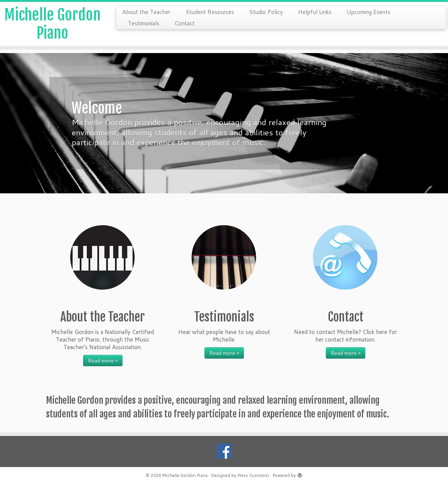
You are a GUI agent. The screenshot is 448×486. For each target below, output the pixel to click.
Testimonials (144, 23)
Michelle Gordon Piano (52, 24)
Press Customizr (253, 475)
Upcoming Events (369, 12)
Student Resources (210, 12)
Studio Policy (266, 12)
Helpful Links (315, 12)
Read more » (103, 361)
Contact (185, 23)
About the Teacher (146, 12)
